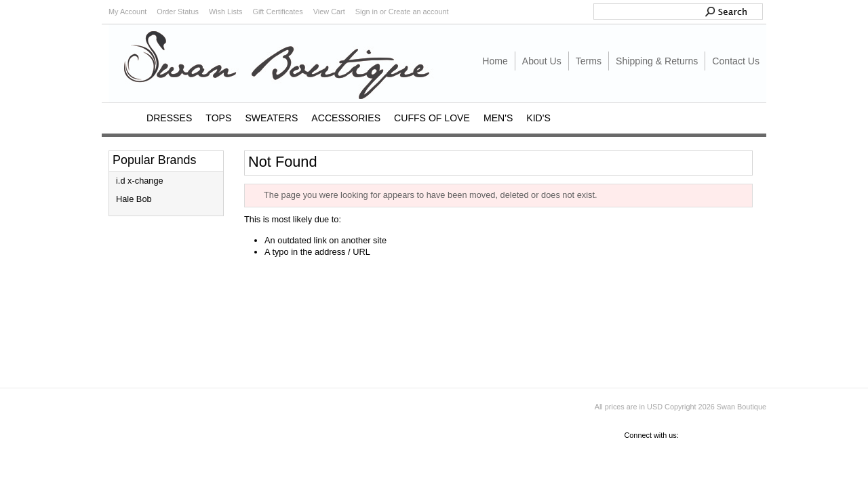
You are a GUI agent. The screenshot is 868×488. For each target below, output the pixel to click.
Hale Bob (134, 199)
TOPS (218, 118)
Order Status (178, 12)
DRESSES (169, 118)
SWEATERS (271, 118)
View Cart (329, 12)
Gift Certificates (277, 12)
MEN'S (498, 118)
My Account (127, 12)
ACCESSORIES (346, 118)
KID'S (538, 118)
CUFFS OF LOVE (432, 118)
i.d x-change (140, 181)
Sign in (367, 12)
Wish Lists (226, 12)
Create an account (419, 12)
